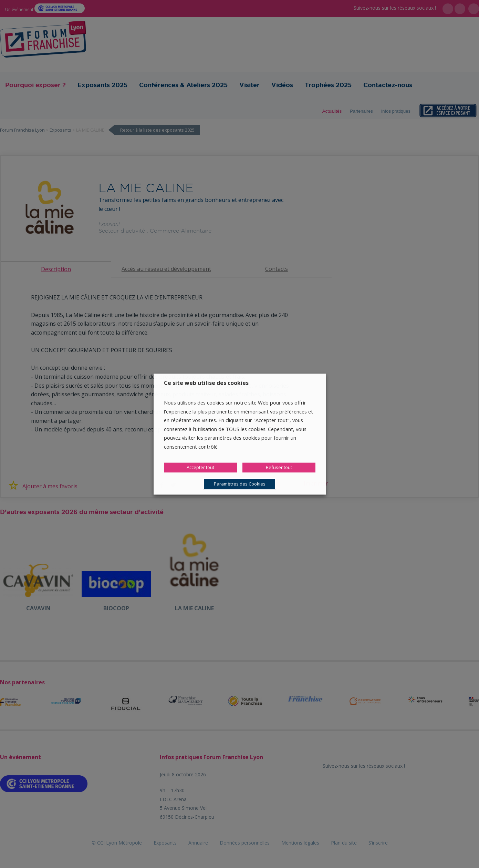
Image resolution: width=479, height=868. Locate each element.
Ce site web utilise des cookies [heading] (206, 383)
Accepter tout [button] (200, 467)
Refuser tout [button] (279, 467)
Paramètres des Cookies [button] (240, 484)
